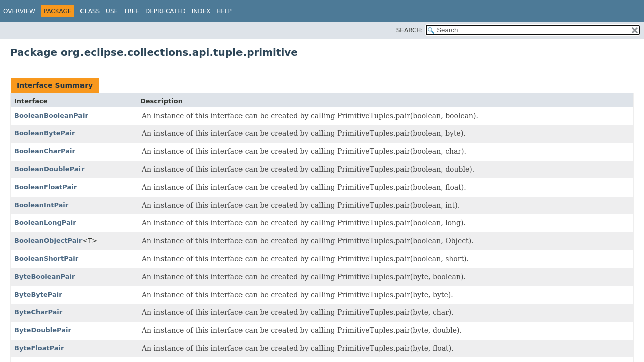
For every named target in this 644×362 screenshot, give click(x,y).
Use (112, 11)
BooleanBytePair (45, 133)
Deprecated (166, 11)
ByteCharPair (38, 312)
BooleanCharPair (45, 151)
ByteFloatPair (39, 348)
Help (224, 11)
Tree (132, 11)
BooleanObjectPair (48, 241)
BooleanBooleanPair (51, 115)
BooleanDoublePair (49, 169)
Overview (19, 11)
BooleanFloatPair (46, 187)
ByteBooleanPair (45, 276)
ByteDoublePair (43, 330)
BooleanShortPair (46, 259)
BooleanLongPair (45, 222)
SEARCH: (410, 30)
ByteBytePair (38, 294)
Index (201, 11)
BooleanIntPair (41, 205)
